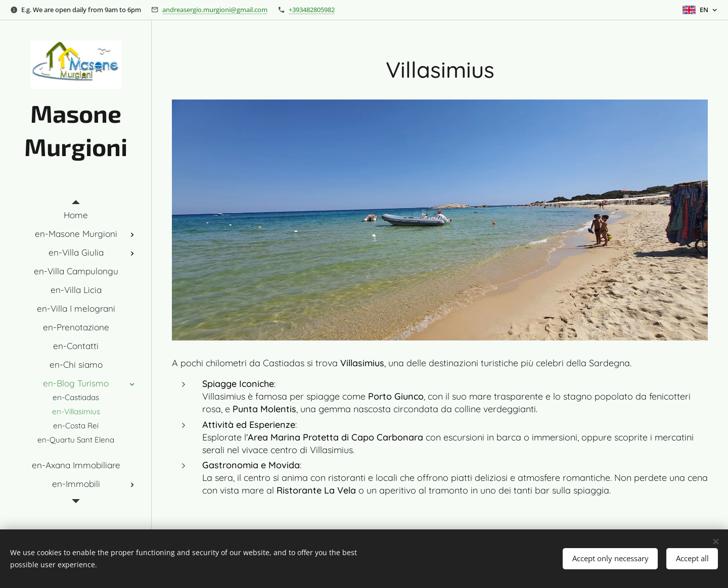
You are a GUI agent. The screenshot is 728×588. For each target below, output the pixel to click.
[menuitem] (76, 215)
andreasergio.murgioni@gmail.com (215, 10)
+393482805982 (312, 10)
